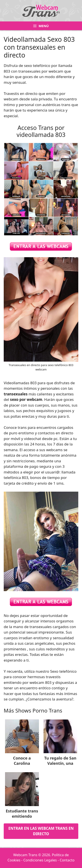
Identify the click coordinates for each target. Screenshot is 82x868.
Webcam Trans (25, 855)
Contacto (67, 860)
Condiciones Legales (40, 860)
